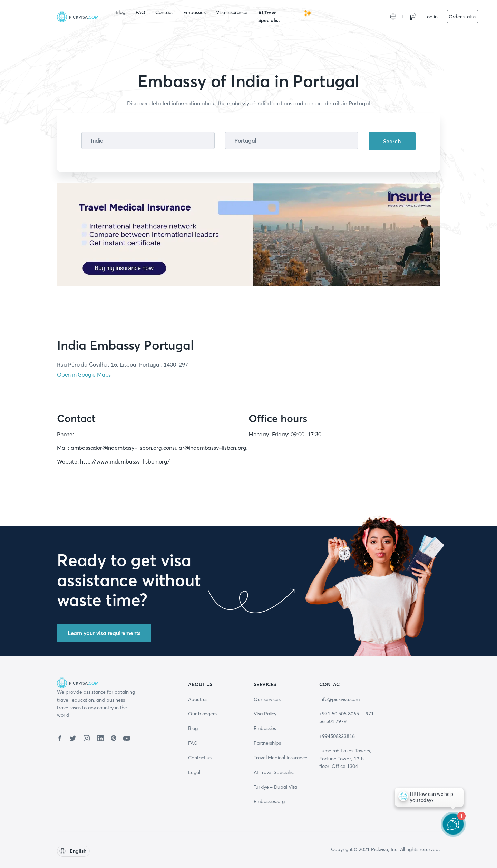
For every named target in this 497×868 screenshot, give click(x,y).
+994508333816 (337, 736)
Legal (194, 772)
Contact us (200, 758)
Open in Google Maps (84, 374)
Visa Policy (265, 714)
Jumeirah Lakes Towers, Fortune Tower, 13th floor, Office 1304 (345, 758)
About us (198, 699)
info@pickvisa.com (339, 699)
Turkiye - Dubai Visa (275, 787)
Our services (267, 699)
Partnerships (267, 743)
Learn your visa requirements (104, 633)
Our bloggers (202, 714)
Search (392, 141)
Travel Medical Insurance (281, 758)
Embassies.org (269, 801)
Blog (120, 12)
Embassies (194, 12)
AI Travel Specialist (285, 16)
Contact (164, 12)
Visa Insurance (232, 12)
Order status (462, 17)
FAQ (140, 12)
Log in (431, 17)
